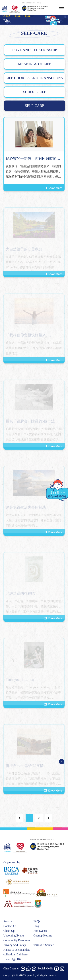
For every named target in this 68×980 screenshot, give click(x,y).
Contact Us (10, 926)
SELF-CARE (35, 106)
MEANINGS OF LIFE (35, 64)
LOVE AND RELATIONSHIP (35, 50)
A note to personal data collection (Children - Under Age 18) (17, 954)
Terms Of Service (44, 945)
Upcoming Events (14, 935)
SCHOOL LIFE (35, 92)
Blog (18, 16)
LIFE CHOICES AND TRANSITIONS (35, 78)
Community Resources (17, 940)
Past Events (40, 931)
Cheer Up (9, 931)
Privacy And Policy (15, 945)
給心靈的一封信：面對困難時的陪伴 (33, 159)
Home (7, 16)
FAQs (37, 921)
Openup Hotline (43, 935)
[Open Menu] (62, 762)
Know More (53, 188)
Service (8, 921)
